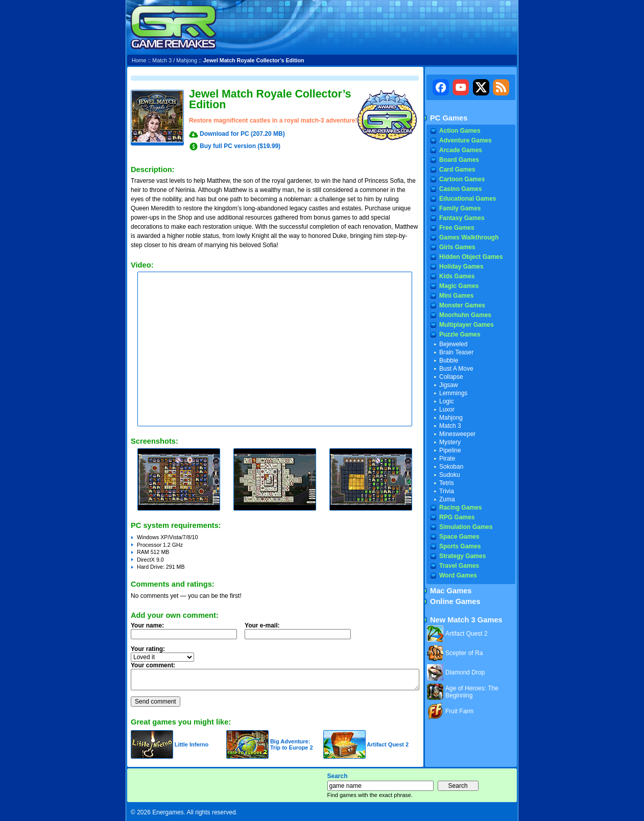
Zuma (447, 499)
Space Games (459, 537)
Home (139, 60)
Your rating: (148, 649)
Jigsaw (449, 385)
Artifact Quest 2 (388, 744)
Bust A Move (456, 369)
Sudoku (450, 475)
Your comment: (153, 665)
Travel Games (459, 566)
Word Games (458, 575)
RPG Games (457, 517)
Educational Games (468, 199)
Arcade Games (461, 150)
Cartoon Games (462, 179)
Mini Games (456, 296)
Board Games (459, 160)
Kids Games (457, 276)
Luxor (447, 409)
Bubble (449, 360)
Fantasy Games (462, 218)
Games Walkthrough (469, 237)
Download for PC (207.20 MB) (242, 134)
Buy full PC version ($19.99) (240, 146)
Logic (447, 401)
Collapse (451, 377)
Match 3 (162, 60)
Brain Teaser (456, 352)
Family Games (460, 208)
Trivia (447, 491)
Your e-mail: (301, 634)
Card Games (457, 170)
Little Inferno (192, 744)
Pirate (447, 458)
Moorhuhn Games (465, 315)
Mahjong (187, 60)
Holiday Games (461, 267)
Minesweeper (457, 434)
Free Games (457, 228)
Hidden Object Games (471, 257)
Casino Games (460, 189)
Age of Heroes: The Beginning (472, 692)
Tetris (447, 483)
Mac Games (451, 591)
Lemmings (453, 393)
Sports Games (460, 546)
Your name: (147, 625)
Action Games (460, 131)
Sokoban (451, 467)
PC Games (449, 118)
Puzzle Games (460, 334)
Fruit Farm (459, 711)
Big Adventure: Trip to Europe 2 (292, 744)
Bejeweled (453, 344)
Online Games (455, 601)
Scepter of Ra (464, 653)
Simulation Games (466, 527)
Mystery (450, 442)
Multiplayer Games (467, 325)
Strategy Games (462, 556)
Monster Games (462, 305)
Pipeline (450, 450)
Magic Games (459, 286)
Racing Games (460, 508)
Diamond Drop (465, 672)
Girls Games (457, 247)
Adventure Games (466, 140)
